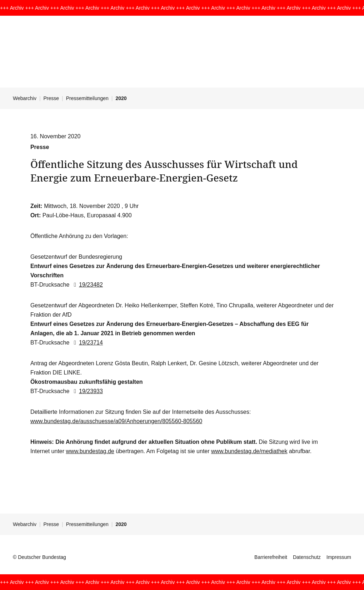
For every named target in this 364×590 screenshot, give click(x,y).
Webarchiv (25, 98)
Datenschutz (307, 557)
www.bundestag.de (90, 451)
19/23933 (87, 391)
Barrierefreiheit (271, 557)
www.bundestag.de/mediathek (249, 451)
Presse (51, 98)
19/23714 (87, 343)
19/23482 (87, 285)
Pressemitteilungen (87, 98)
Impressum (339, 557)
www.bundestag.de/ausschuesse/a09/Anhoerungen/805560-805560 (116, 421)
